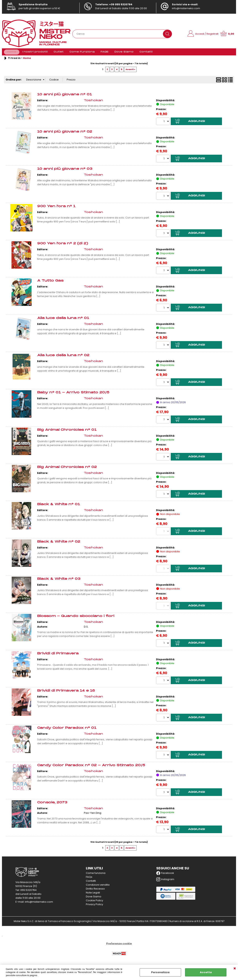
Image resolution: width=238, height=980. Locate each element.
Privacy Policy (94, 907)
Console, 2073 (52, 805)
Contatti (146, 53)
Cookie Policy (94, 904)
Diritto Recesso (95, 892)
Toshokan (93, 103)
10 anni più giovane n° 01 (65, 97)
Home (12, 53)
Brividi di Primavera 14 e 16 (66, 694)
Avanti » (130, 72)
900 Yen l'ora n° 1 (56, 209)
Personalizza (160, 972)
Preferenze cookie (119, 947)
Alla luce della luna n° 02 (63, 358)
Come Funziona (82, 53)
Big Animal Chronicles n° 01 (67, 432)
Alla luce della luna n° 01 (63, 321)
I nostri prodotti (35, 53)
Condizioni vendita (98, 888)
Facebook (165, 876)
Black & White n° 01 (59, 507)
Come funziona (96, 876)
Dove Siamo (124, 53)
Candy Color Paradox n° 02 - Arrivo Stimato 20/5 (91, 768)
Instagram (165, 882)
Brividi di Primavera (58, 656)
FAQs (89, 880)
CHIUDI (235, 969)
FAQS (105, 53)
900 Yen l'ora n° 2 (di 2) (63, 246)
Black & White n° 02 (59, 544)
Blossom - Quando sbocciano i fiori (76, 619)
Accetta (206, 972)
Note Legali (93, 896)
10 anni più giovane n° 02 (65, 134)
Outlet (59, 53)
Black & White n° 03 (59, 582)
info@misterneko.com (186, 8)
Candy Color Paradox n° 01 (67, 731)
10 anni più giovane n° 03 (65, 171)
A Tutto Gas (50, 283)
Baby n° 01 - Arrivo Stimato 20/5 (73, 395)
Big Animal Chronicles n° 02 (67, 470)
